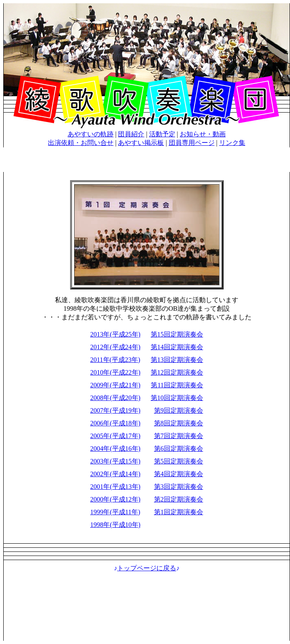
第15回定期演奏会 (177, 334)
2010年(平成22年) (115, 372)
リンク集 (232, 143)
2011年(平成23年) (115, 360)
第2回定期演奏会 (179, 499)
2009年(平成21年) (115, 385)
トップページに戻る (147, 568)
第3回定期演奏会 (179, 487)
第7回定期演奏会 (179, 436)
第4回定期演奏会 (179, 474)
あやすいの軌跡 (91, 134)
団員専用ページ (192, 143)
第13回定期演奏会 (177, 360)
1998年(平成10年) (115, 525)
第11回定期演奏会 (177, 385)
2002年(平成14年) (115, 474)
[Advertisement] (147, 610)
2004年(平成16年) (115, 449)
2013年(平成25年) (115, 334)
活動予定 (162, 134)
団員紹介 (131, 134)
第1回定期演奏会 (179, 512)
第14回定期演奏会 (177, 347)
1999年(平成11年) (115, 512)
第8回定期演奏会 (179, 423)
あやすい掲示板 (141, 143)
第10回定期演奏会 (177, 398)
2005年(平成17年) (115, 436)
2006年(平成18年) (115, 423)
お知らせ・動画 (203, 134)
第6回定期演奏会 (179, 449)
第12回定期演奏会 (177, 372)
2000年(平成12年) (115, 499)
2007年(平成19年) (115, 410)
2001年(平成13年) (115, 487)
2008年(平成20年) (115, 398)
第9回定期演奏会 (179, 410)
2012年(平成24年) (115, 347)
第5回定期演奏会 (179, 461)
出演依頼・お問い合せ (81, 143)
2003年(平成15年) (115, 461)
